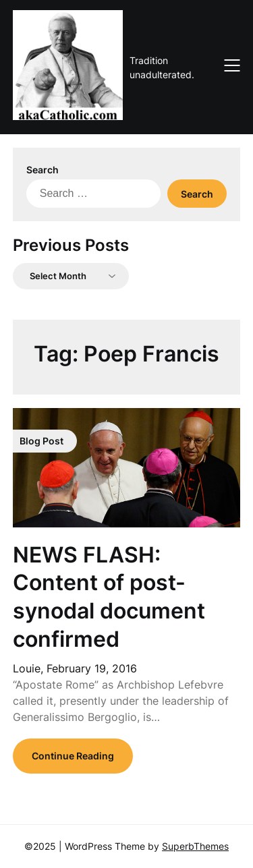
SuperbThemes (195, 846)
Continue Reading (73, 756)
